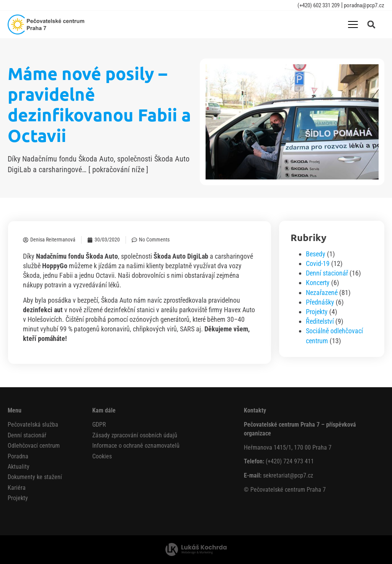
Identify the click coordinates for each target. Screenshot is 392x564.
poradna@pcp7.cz (363, 5)
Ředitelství (320, 321)
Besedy (316, 254)
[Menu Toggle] (353, 24)
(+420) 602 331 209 (318, 5)
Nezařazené (322, 293)
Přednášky (320, 302)
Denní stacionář (327, 273)
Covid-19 (318, 263)
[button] (371, 24)
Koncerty (318, 283)
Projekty (317, 312)
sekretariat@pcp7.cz (288, 475)
